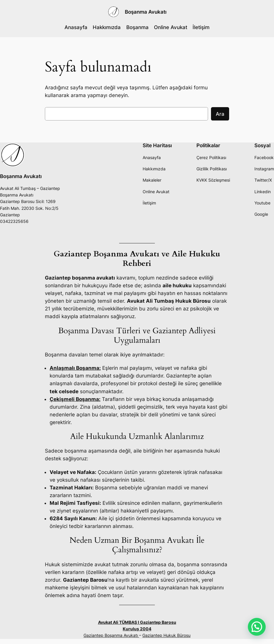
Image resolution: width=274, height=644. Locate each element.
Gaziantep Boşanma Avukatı (111, 635)
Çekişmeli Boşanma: (75, 399)
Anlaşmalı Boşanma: (75, 368)
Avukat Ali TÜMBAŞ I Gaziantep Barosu (137, 622)
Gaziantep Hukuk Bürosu (166, 635)
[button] (257, 627)
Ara (220, 114)
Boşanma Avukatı (146, 12)
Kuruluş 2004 (137, 629)
